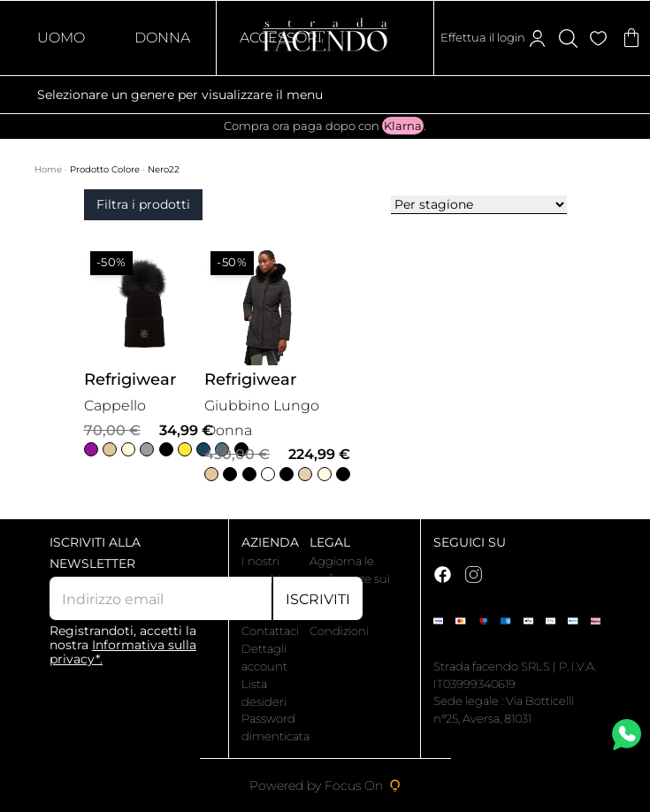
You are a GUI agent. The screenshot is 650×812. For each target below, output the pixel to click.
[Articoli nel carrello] (631, 38)
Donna (162, 37)
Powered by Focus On (325, 785)
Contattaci (270, 631)
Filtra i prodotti (143, 204)
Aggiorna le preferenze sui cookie (350, 578)
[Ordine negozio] (479, 205)
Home (50, 169)
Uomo (61, 37)
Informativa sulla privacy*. (123, 652)
